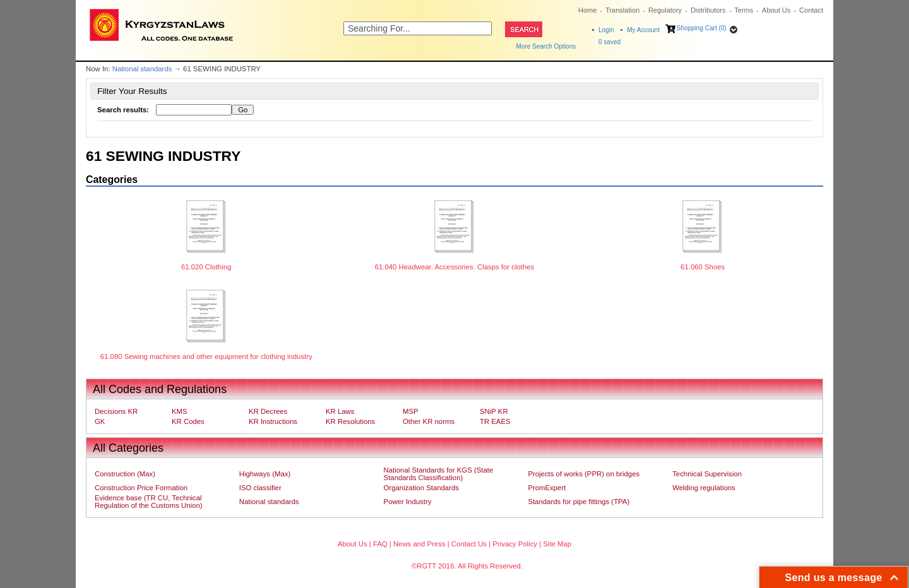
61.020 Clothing (206, 267)
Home (587, 10)
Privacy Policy (515, 544)
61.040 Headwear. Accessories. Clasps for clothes (455, 267)
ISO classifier (260, 488)
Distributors (708, 10)
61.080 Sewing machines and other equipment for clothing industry (206, 356)
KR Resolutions (350, 421)
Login (606, 30)
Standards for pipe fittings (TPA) (579, 502)
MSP (411, 411)
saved (609, 42)
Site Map (557, 544)
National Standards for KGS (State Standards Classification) (439, 474)
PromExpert (547, 488)
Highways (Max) (265, 474)
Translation (622, 10)
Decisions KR (116, 411)
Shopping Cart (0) (702, 28)
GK (100, 421)
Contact (811, 10)
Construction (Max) (125, 474)
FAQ (380, 544)
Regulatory (665, 10)
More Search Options (546, 46)
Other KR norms (429, 421)
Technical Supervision (707, 474)
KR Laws (340, 411)
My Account (643, 30)
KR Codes (188, 421)
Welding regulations (704, 488)
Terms (744, 10)
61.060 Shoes (703, 267)
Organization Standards (421, 488)
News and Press (419, 544)
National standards (142, 69)
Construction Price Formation (141, 488)
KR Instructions (273, 421)
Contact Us (469, 544)
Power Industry (408, 502)
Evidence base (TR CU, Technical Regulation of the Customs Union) (148, 502)
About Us (776, 10)
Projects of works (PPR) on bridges (584, 474)
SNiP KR (494, 411)
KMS (180, 411)
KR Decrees (268, 411)
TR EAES (495, 421)
